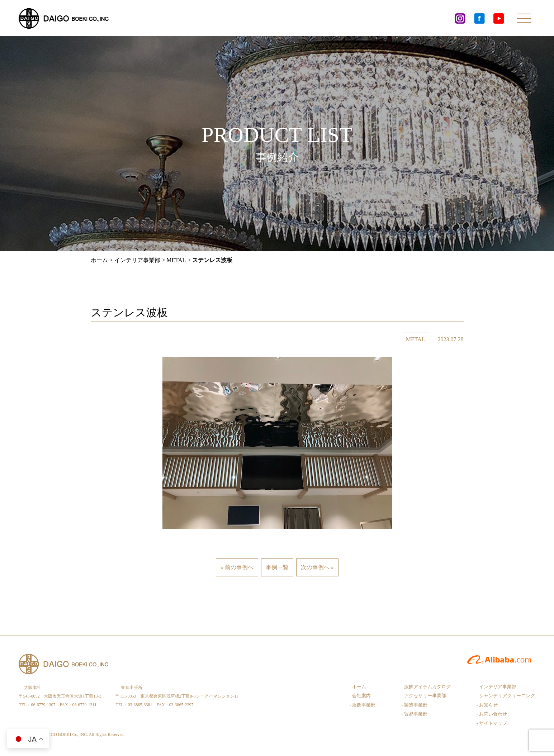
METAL (176, 260)
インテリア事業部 (137, 260)
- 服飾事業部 (363, 705)
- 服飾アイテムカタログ (426, 687)
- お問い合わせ (492, 714)
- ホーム (358, 687)
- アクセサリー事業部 (424, 696)
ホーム (99, 260)
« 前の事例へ (237, 567)
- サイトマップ (492, 723)
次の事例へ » (317, 567)
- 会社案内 (360, 696)
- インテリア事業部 (497, 687)
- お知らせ (487, 705)
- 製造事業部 (414, 705)
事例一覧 (277, 567)
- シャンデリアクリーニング (506, 696)
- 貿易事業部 (414, 714)
